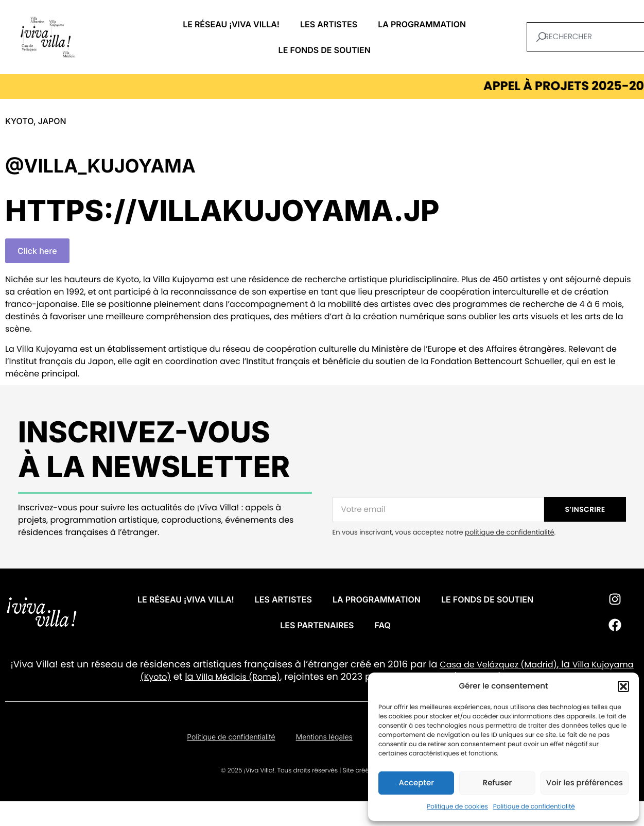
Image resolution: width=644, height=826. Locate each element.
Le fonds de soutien (325, 50)
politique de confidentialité (509, 532)
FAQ (383, 625)
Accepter (416, 783)
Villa (581, 665)
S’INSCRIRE (585, 509)
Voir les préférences (585, 783)
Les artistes (329, 24)
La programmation (422, 24)
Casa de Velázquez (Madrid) (498, 665)
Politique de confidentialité (534, 807)
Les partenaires (317, 625)
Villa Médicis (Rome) (238, 677)
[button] (623, 686)
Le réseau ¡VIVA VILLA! (231, 24)
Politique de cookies (457, 807)
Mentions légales (324, 737)
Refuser (497, 783)
